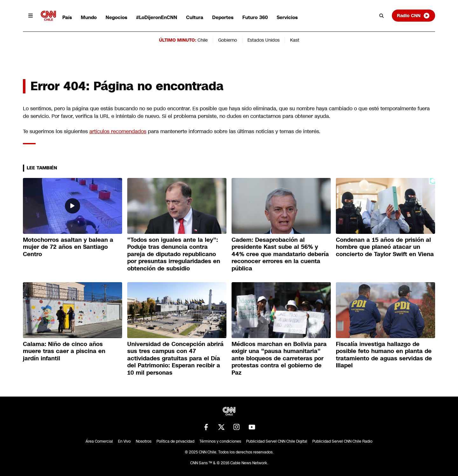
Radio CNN (413, 16)
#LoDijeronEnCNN (157, 17)
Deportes (223, 17)
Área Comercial (99, 441)
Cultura (195, 17)
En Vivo (124, 441)
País (67, 17)
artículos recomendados (118, 131)
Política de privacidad (175, 441)
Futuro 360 (255, 17)
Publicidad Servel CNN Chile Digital (277, 441)
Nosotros (144, 441)
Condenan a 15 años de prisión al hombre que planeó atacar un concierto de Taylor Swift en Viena (385, 247)
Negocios (116, 17)
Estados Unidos (264, 40)
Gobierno (228, 40)
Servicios (287, 17)
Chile (203, 40)
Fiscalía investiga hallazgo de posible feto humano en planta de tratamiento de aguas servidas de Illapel (384, 355)
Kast (295, 40)
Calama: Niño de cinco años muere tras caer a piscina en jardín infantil (64, 351)
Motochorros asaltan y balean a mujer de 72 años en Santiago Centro (68, 247)
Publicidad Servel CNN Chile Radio (342, 441)
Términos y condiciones (220, 441)
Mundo (89, 17)
